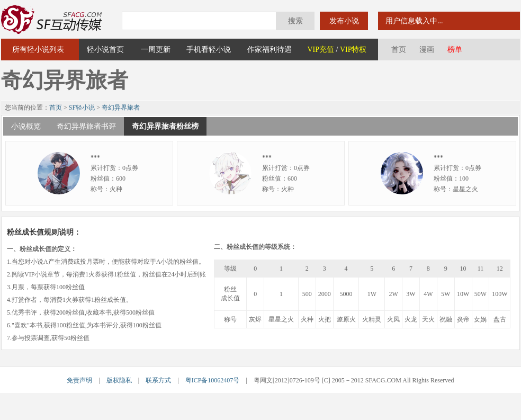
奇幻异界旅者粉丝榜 (165, 126)
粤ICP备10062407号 (213, 380)
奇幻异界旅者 (121, 108)
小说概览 (26, 126)
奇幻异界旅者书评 (86, 126)
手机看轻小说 (209, 50)
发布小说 (344, 21)
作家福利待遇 (270, 50)
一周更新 (156, 50)
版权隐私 (119, 380)
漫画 (427, 50)
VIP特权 (353, 50)
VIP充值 (321, 50)
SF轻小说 (82, 108)
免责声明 (79, 380)
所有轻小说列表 (38, 50)
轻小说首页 (105, 50)
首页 (399, 50)
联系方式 (158, 380)
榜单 (455, 50)
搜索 (295, 21)
